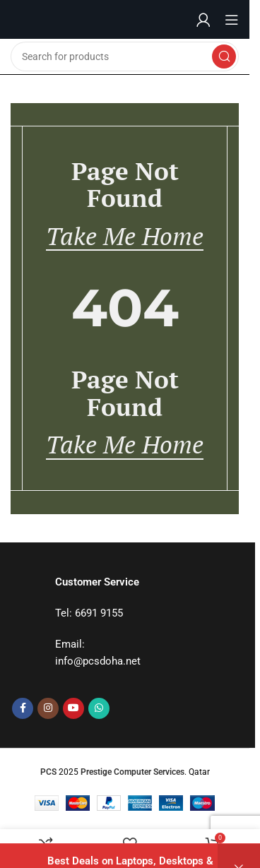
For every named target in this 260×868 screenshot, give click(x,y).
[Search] (125, 57)
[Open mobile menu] (232, 20)
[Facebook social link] (23, 708)
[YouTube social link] (73, 708)
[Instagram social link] (48, 708)
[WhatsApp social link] (99, 708)
